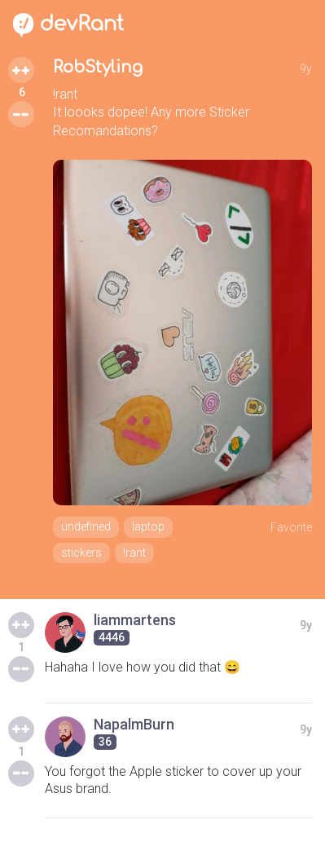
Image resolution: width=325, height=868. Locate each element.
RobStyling (98, 67)
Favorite (291, 527)
